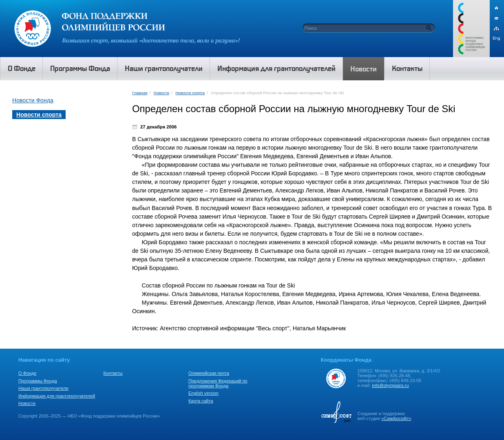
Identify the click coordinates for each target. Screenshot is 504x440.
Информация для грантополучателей (57, 396)
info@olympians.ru (390, 385)
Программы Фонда (38, 381)
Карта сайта (201, 401)
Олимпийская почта (209, 373)
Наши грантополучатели (43, 388)
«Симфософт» (396, 418)
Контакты (113, 373)
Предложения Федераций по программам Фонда (218, 383)
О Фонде (27, 373)
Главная (140, 93)
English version (203, 393)
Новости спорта (190, 93)
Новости (161, 93)
